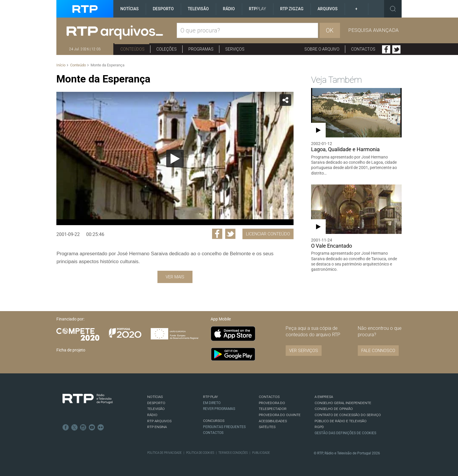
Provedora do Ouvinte (280, 415)
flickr (101, 427)
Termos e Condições (233, 453)
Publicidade (261, 453)
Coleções (166, 49)
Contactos (363, 49)
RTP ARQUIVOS (159, 421)
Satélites (267, 427)
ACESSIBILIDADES (273, 421)
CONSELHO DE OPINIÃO (334, 409)
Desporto (163, 9)
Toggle (393, 9)
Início (61, 65)
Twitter (396, 49)
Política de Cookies (200, 453)
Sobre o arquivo (322, 49)
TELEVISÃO (156, 409)
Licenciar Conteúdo (268, 234)
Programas (201, 49)
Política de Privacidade (164, 453)
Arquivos (328, 9)
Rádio (229, 9)
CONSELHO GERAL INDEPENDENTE (343, 403)
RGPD (319, 427)
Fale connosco (378, 351)
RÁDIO (152, 415)
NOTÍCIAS (155, 397)
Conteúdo (78, 65)
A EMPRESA (324, 397)
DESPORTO (156, 403)
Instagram (83, 427)
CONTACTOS (269, 397)
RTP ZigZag (292, 9)
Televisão (198, 9)
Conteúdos (132, 49)
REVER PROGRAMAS (219, 409)
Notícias (130, 9)
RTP (257, 9)
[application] (175, 158)
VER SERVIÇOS (304, 351)
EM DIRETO (212, 403)
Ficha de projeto (71, 350)
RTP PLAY (210, 397)
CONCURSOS (214, 421)
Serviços (235, 49)
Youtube (92, 427)
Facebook (386, 49)
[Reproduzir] (175, 158)
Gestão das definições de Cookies (345, 433)
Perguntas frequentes (224, 427)
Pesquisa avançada (373, 30)
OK (330, 30)
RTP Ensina (157, 427)
